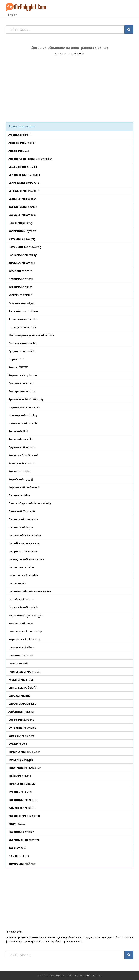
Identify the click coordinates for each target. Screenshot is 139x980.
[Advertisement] (69, 92)
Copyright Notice (75, 976)
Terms (88, 976)
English (13, 15)
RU (100, 976)
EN (95, 976)
